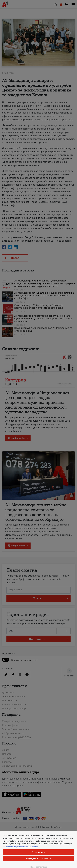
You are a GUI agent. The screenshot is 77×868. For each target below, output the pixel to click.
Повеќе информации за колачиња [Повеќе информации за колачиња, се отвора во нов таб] (22, 846)
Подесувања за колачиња (39, 859)
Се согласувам (38, 852)
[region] (38, 850)
